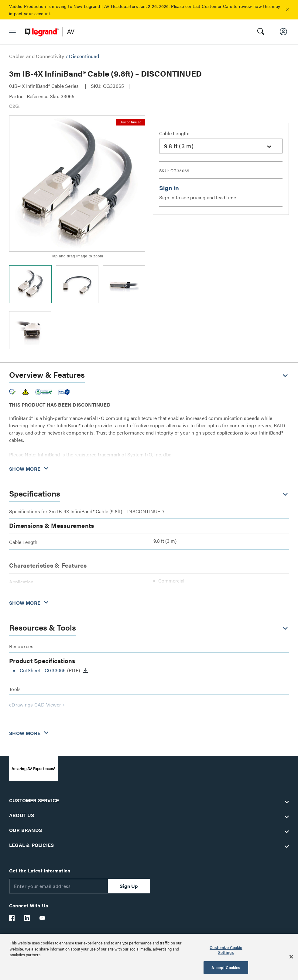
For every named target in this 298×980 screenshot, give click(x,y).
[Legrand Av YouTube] (43, 918)
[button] (287, 10)
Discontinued (84, 56)
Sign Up (129, 886)
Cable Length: (174, 133)
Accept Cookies (226, 967)
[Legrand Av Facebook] (12, 918)
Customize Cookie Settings (226, 950)
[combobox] (221, 146)
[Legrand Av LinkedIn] (27, 918)
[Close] (291, 957)
